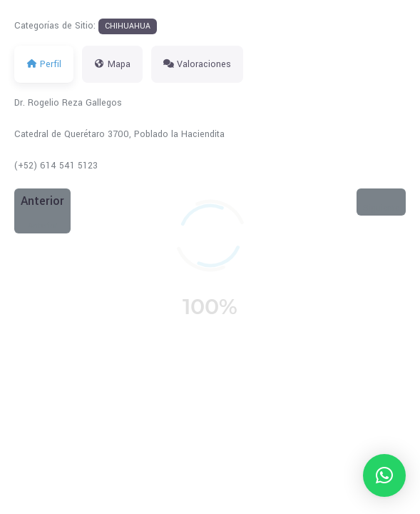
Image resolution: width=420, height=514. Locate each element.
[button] (384, 475)
